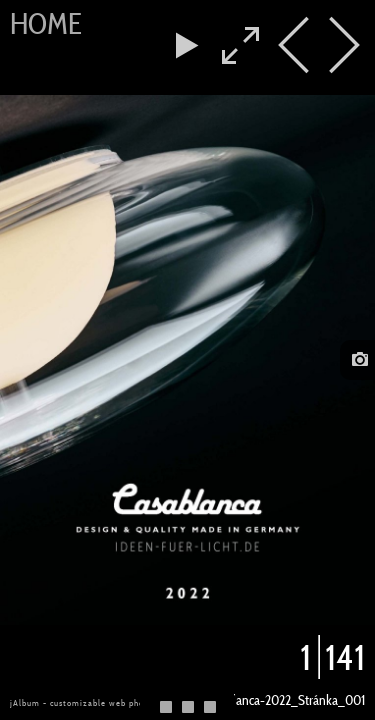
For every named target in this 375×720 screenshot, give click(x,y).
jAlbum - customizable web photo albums (98, 703)
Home (46, 24)
